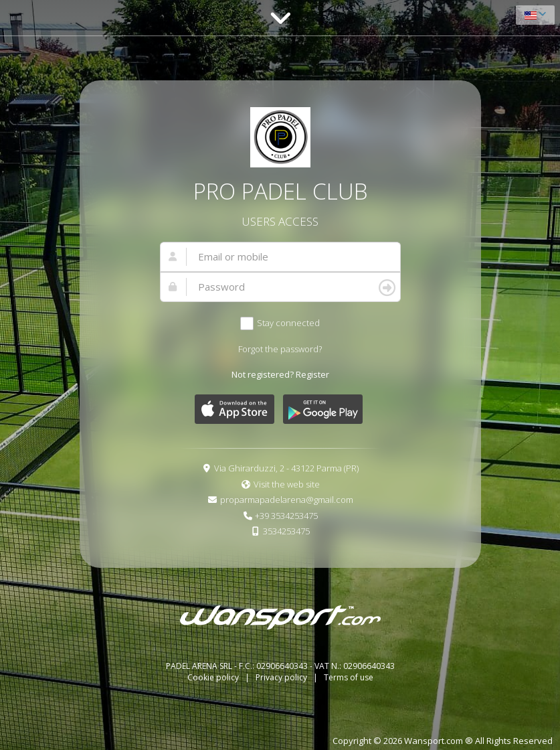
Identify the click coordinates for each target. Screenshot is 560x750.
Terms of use (349, 677)
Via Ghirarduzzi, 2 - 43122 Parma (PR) (286, 468)
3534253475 (286, 531)
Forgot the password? (280, 349)
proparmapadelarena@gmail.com (287, 500)
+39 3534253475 (286, 516)
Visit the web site (287, 484)
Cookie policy (214, 677)
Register (312, 374)
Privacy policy (282, 677)
